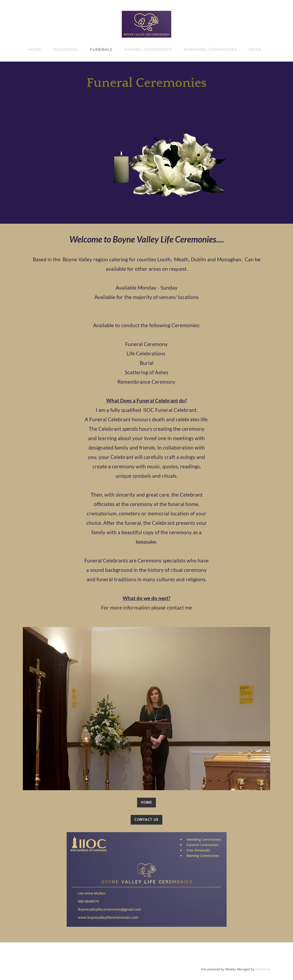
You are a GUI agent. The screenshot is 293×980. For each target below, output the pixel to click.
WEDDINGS (66, 49)
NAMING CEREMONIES (148, 49)
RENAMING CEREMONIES (210, 49)
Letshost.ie (263, 969)
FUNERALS (101, 49)
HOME (35, 49)
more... (257, 49)
